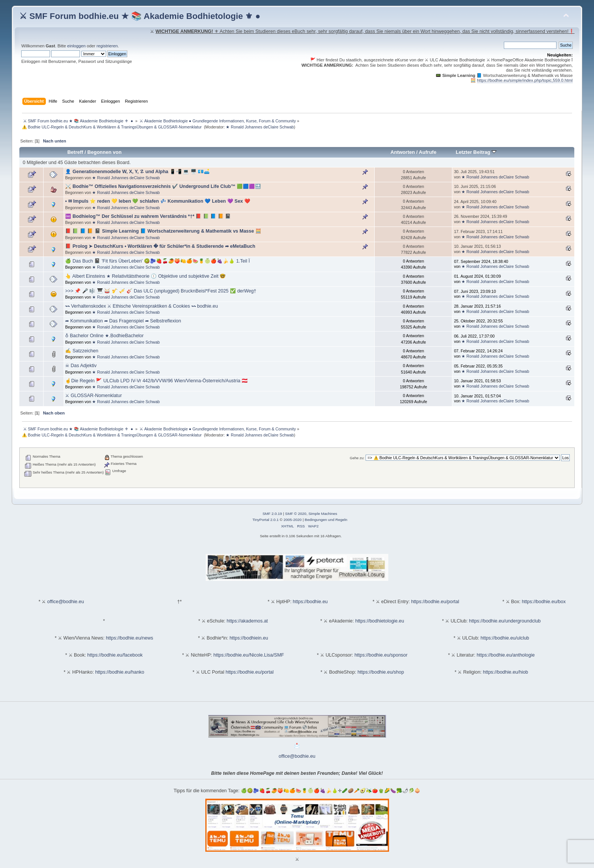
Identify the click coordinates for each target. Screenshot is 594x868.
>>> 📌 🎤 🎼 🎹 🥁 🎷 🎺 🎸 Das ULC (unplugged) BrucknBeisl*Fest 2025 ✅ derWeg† (161, 291)
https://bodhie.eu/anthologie (506, 655)
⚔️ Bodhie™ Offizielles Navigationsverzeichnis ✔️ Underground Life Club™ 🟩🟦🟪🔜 (163, 186)
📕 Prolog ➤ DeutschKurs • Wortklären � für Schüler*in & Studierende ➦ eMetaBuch (160, 246)
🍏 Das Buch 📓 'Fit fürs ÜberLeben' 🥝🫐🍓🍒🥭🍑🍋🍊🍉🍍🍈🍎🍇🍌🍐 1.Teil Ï (157, 261)
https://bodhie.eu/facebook (115, 655)
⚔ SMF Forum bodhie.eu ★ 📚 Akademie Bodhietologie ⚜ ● (140, 16)
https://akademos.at (247, 621)
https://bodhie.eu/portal (435, 602)
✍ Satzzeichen (82, 351)
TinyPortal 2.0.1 (265, 520)
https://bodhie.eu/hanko (120, 672)
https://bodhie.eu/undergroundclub (505, 621)
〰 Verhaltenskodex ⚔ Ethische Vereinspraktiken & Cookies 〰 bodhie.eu (141, 306)
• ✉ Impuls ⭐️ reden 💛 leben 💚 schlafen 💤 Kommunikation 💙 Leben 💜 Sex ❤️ (158, 201)
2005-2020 (292, 520)
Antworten (403, 152)
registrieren (107, 46)
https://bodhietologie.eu (380, 621)
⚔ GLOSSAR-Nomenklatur (94, 396)
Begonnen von (105, 152)
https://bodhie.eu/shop (381, 672)
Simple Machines (323, 514)
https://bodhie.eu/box (544, 602)
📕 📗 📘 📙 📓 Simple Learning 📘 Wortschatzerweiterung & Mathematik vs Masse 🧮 (163, 231)
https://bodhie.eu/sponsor (381, 655)
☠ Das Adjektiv (81, 366)
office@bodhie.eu (66, 602)
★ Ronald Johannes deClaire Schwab (260, 127)
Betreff (75, 152)
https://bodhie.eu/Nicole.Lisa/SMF (249, 655)
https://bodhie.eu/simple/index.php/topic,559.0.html (525, 80)
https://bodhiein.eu (249, 638)
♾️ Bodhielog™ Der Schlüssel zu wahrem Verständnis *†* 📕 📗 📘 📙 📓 (148, 216)
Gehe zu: (357, 458)
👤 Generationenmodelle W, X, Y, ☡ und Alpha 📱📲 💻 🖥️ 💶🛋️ (138, 172)
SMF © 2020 (296, 514)
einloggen (76, 46)
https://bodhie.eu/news (129, 638)
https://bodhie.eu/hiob (506, 672)
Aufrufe (428, 152)
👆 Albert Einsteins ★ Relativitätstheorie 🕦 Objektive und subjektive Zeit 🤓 (145, 276)
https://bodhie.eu (310, 602)
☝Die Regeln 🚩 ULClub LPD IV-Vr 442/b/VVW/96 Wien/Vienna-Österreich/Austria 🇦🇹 (156, 381)
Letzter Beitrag (476, 152)
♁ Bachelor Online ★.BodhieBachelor (104, 336)
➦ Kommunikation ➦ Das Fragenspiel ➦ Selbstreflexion (123, 321)
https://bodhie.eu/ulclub (505, 638)
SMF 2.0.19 (272, 514)
